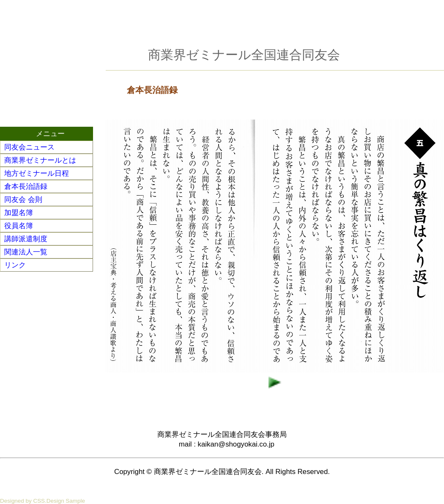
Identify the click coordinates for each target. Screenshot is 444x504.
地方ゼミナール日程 (37, 173)
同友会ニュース (29, 147)
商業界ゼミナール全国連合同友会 (244, 55)
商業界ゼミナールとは (40, 160)
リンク (15, 265)
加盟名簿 (19, 213)
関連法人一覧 (26, 252)
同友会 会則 (23, 200)
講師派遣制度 (26, 239)
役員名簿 (19, 226)
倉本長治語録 (26, 187)
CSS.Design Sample (59, 501)
